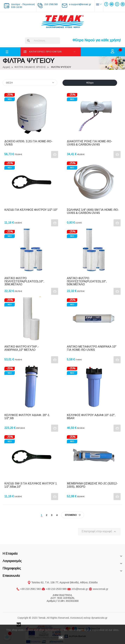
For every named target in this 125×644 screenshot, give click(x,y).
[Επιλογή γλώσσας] (99, 4)
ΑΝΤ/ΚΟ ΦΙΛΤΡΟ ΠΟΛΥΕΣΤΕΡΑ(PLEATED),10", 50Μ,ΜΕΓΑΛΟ (87, 281)
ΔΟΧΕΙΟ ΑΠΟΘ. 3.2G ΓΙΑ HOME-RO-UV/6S (28, 143)
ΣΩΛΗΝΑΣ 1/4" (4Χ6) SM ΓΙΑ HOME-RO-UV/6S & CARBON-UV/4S (93, 211)
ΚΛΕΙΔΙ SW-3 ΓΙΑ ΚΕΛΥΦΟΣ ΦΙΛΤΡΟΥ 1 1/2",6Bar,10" (31, 485)
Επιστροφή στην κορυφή (99, 532)
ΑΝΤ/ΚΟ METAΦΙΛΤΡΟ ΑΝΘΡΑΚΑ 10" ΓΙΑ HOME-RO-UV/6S (92, 348)
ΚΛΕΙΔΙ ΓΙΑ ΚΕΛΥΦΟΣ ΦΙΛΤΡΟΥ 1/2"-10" (31, 210)
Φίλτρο (90, 83)
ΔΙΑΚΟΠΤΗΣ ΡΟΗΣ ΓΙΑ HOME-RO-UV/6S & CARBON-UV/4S (90, 143)
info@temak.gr (80, 589)
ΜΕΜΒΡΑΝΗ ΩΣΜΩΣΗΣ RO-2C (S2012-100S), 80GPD (92, 485)
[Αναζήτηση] (42, 41)
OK (61, 637)
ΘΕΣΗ (30, 83)
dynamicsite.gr (99, 618)
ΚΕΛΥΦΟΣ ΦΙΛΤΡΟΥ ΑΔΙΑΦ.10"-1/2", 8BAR (92, 417)
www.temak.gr (101, 589)
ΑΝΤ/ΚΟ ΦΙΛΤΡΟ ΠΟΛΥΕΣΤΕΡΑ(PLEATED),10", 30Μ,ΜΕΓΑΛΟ (25, 281)
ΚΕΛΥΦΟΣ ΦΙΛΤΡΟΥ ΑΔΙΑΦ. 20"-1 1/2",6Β (27, 417)
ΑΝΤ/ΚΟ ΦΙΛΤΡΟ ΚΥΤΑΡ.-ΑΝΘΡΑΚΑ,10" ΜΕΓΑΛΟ (22, 348)
